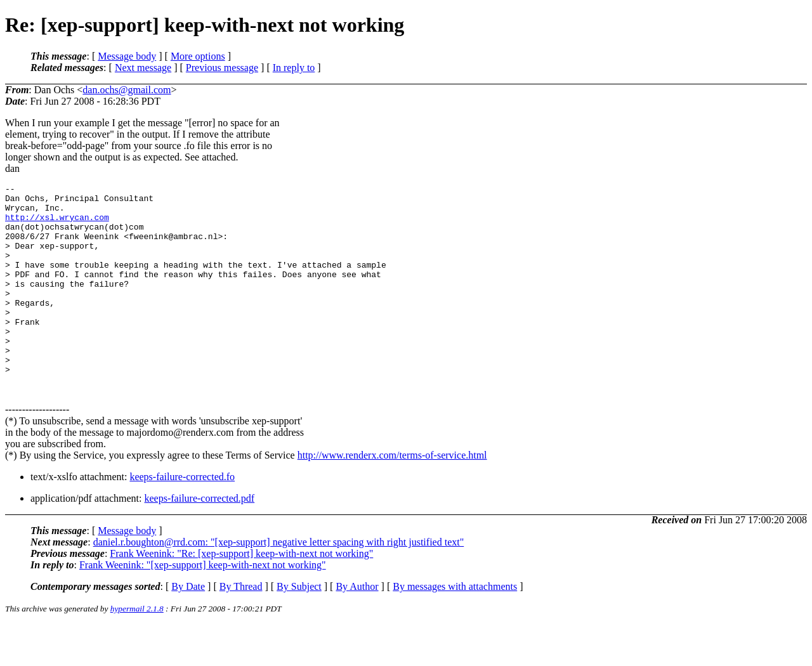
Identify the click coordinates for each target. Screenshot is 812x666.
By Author (357, 628)
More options (198, 56)
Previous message (222, 68)
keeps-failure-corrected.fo (182, 519)
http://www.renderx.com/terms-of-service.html (392, 497)
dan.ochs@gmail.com (127, 90)
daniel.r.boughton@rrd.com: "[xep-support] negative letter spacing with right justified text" (279, 584)
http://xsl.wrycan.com (57, 225)
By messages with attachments (455, 628)
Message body (127, 56)
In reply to (294, 68)
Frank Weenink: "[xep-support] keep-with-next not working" (203, 607)
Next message (143, 68)
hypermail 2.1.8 (137, 650)
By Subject (299, 628)
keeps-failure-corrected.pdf (200, 540)
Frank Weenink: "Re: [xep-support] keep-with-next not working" (241, 595)
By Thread (241, 628)
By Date (188, 628)
